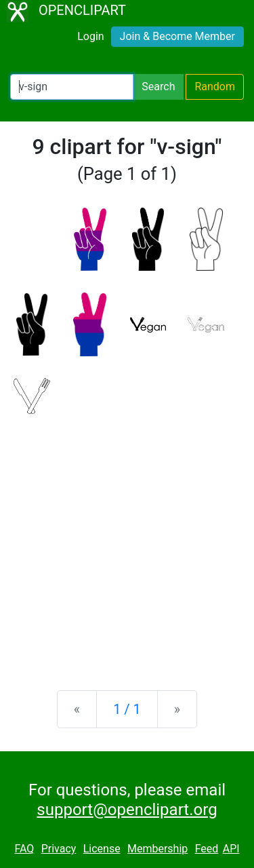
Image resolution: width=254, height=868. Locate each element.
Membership (157, 849)
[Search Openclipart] (72, 87)
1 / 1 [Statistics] (127, 709)
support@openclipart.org (127, 810)
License (102, 849)
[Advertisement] (127, 541)
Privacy (59, 849)
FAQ (24, 849)
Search (158, 87)
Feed (207, 849)
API (231, 849)
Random (215, 87)
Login (90, 36)
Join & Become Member (177, 36)
